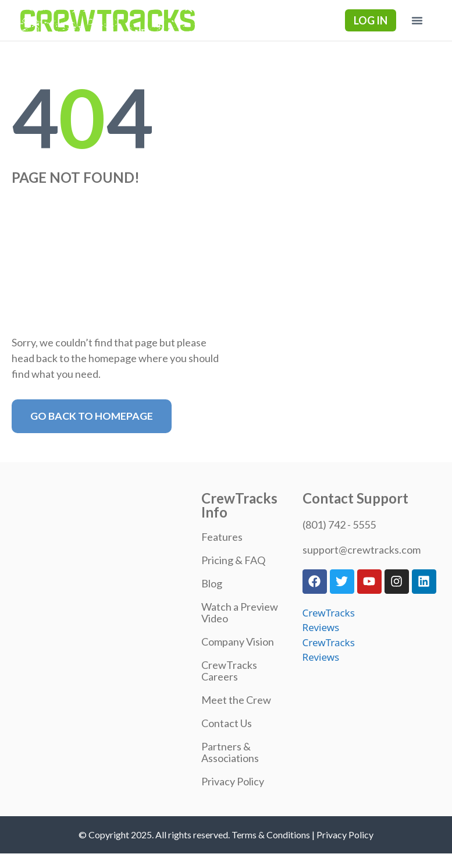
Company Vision (238, 642)
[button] (417, 20)
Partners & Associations (230, 752)
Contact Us (227, 723)
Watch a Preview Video (240, 612)
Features (222, 537)
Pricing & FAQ (233, 560)
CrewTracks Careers (229, 671)
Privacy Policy (233, 781)
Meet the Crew (236, 700)
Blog (212, 583)
